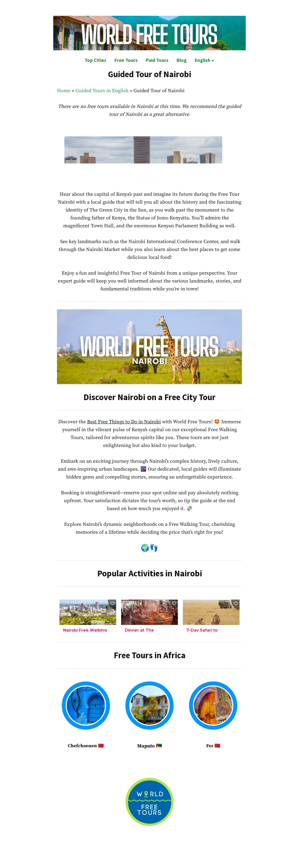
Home (64, 91)
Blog (182, 60)
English (203, 60)
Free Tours (126, 60)
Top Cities (95, 60)
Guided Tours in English (102, 91)
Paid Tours (157, 60)
